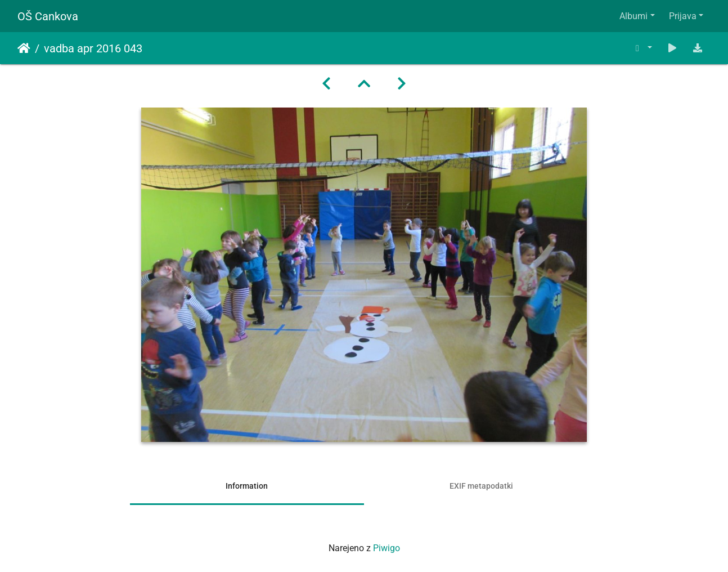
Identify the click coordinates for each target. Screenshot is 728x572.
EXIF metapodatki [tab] (481, 486)
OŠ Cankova (48, 16)
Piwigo (387, 548)
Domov (24, 48)
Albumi (633, 16)
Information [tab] (247, 486)
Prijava (683, 16)
